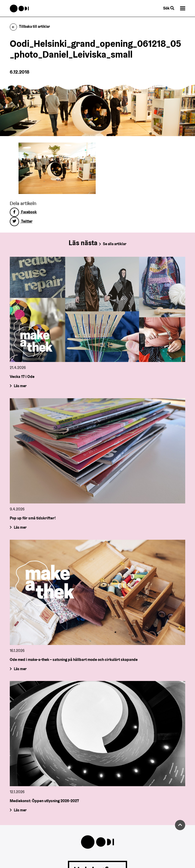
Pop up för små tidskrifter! (33, 518)
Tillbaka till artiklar (30, 26)
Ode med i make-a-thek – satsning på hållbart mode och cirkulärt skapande (74, 659)
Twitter (21, 221)
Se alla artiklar (115, 244)
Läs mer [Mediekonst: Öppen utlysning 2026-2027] (20, 810)
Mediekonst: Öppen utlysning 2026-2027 (44, 801)
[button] (183, 8)
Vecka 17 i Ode (22, 377)
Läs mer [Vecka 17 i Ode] (20, 386)
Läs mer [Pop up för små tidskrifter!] (20, 527)
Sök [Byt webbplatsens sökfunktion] (169, 8)
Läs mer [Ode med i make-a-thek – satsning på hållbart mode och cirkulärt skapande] (20, 669)
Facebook (23, 212)
